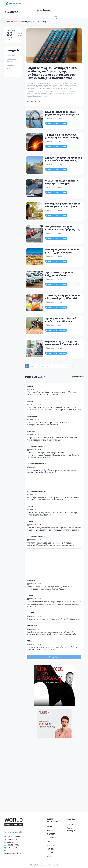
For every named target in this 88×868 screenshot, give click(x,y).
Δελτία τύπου (12, 73)
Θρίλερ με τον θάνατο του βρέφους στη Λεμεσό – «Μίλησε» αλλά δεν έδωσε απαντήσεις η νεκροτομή (53, 499)
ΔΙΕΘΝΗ (30, 386)
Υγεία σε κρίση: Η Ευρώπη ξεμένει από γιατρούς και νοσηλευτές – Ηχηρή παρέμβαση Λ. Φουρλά (50, 588)
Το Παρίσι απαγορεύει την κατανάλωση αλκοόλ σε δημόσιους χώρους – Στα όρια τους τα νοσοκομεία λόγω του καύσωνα (54, 529)
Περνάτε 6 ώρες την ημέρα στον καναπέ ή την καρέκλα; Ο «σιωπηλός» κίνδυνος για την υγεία (64, 346)
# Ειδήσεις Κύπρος (27, 22)
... (52, 366)
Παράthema (11, 65)
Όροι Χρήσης (72, 824)
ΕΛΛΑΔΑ (50, 853)
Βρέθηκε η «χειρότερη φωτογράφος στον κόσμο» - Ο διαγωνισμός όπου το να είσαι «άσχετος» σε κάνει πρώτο (52, 633)
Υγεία (9, 69)
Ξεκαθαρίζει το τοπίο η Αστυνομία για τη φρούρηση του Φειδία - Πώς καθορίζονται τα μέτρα (52, 471)
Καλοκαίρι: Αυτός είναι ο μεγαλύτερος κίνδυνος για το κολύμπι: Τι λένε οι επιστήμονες (63, 116)
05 (47, 366)
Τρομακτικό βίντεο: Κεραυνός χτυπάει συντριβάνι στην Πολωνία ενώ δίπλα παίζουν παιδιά (52, 393)
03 (37, 366)
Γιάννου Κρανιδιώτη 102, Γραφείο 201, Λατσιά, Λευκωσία (13, 839)
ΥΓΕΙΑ (29, 641)
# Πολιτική (41, 22)
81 (67, 366)
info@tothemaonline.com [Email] (14, 853)
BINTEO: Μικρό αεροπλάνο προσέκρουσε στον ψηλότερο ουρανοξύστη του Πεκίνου (52, 514)
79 (57, 366)
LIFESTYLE (50, 845)
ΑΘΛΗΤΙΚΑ (31, 613)
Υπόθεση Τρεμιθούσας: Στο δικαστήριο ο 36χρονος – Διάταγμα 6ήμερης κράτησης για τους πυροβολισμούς (51, 544)
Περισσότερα (54, 657)
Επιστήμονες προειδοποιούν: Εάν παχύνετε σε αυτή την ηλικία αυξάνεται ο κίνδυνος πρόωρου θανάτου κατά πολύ (63, 208)
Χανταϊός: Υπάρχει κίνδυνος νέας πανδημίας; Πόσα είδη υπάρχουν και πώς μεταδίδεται (63, 300)
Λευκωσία (21, 33)
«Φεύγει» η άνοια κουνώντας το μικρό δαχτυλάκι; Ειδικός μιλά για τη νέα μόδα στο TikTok (53, 648)
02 (32, 366)
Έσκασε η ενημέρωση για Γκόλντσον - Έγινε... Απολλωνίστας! (54, 619)
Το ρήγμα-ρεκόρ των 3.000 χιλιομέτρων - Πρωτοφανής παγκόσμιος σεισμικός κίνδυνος (62, 139)
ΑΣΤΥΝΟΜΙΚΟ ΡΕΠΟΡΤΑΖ (37, 491)
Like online (11, 55)
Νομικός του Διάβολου (11, 60)
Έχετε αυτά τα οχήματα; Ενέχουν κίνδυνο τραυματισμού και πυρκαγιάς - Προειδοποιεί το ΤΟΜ (63, 277)
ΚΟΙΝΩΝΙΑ (50, 841)
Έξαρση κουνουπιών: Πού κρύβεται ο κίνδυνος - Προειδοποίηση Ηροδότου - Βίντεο (62, 323)
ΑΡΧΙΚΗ (49, 827)
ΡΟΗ (35, 377)
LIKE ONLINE (32, 626)
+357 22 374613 (13, 848)
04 (42, 366)
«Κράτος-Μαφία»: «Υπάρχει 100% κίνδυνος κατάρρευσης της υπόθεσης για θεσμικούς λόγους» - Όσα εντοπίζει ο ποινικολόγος (53, 73)
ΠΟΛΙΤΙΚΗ (31, 580)
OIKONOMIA (51, 834)
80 (62, 366)
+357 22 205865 (13, 845)
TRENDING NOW (11, 22)
